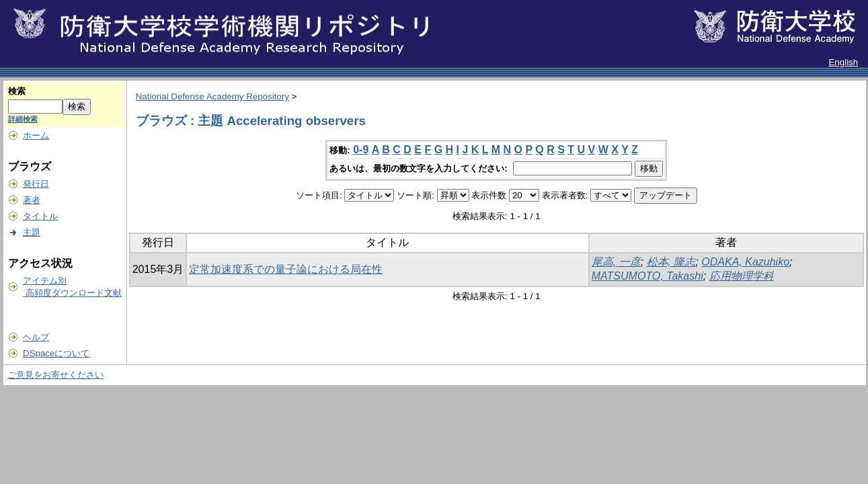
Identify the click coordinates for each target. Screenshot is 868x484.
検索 (17, 91)
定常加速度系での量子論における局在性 (286, 269)
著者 (32, 200)
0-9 (361, 150)
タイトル (40, 216)
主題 (32, 232)
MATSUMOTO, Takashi (647, 276)
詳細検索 (23, 119)
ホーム (36, 135)
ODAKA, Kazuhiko (745, 262)
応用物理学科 (742, 276)
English (843, 62)
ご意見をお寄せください (55, 375)
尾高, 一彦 (616, 262)
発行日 (36, 184)
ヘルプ (36, 337)
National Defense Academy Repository (212, 96)
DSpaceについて (56, 353)
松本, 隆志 (671, 262)
